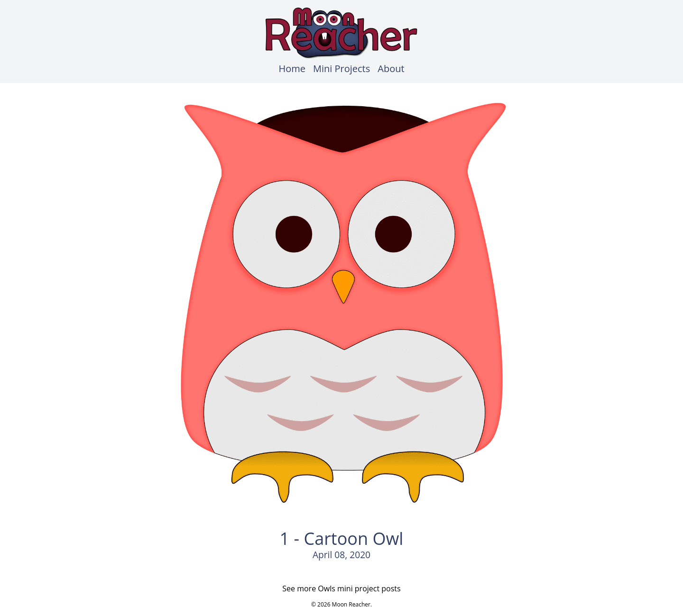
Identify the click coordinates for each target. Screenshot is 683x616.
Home (292, 69)
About (391, 69)
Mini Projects (341, 69)
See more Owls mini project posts (341, 588)
